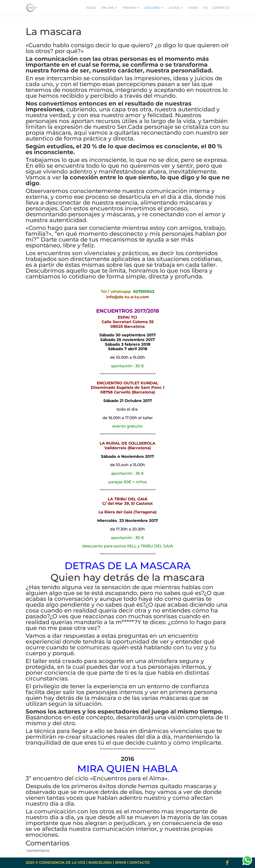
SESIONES (152, 8)
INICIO (91, 8)
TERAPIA (129, 8)
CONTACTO (140, 863)
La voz (174, 8)
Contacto (221, 8)
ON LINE (107, 8)
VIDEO (193, 8)
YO (205, 8)
